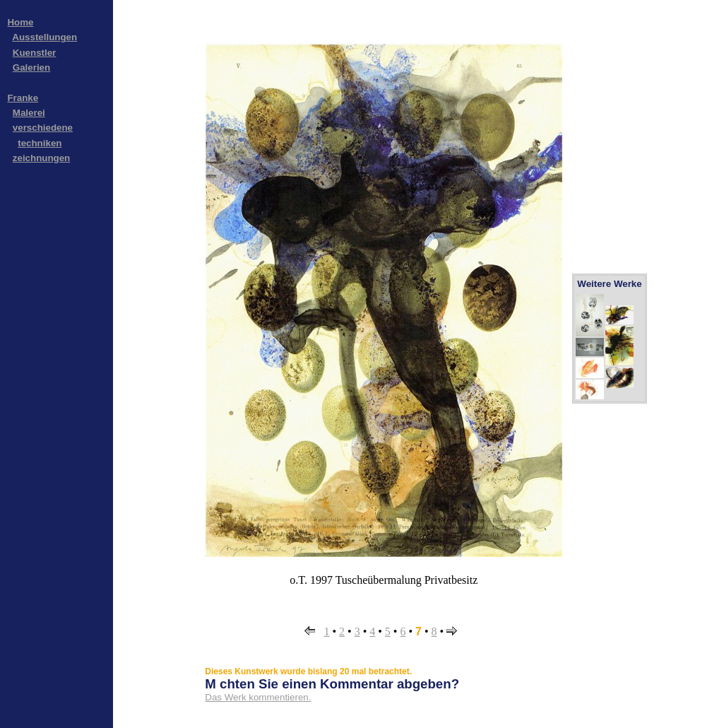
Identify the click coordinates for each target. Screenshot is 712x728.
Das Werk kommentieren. (258, 697)
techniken (40, 143)
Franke (23, 98)
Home (20, 22)
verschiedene (43, 128)
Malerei (29, 113)
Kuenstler (34, 53)
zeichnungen (41, 158)
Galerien (31, 67)
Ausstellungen (44, 37)
